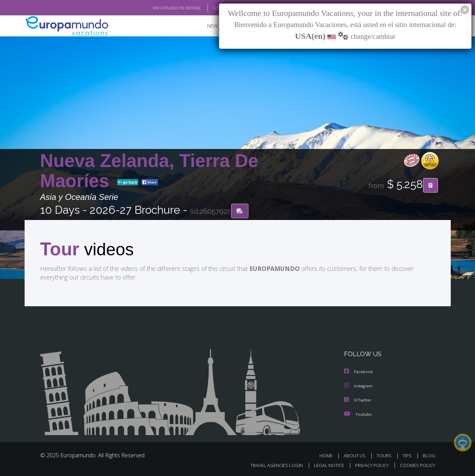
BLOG (429, 455)
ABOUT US (357, 455)
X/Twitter (358, 399)
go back (128, 183)
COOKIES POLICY (416, 464)
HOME (329, 455)
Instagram (359, 385)
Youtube (358, 413)
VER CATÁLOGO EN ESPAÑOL (161, 8)
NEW (205, 26)
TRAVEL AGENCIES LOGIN (270, 464)
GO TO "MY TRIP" (216, 8)
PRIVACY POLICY (368, 464)
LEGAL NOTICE (324, 464)
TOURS (385, 455)
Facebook (359, 372)
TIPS (408, 455)
